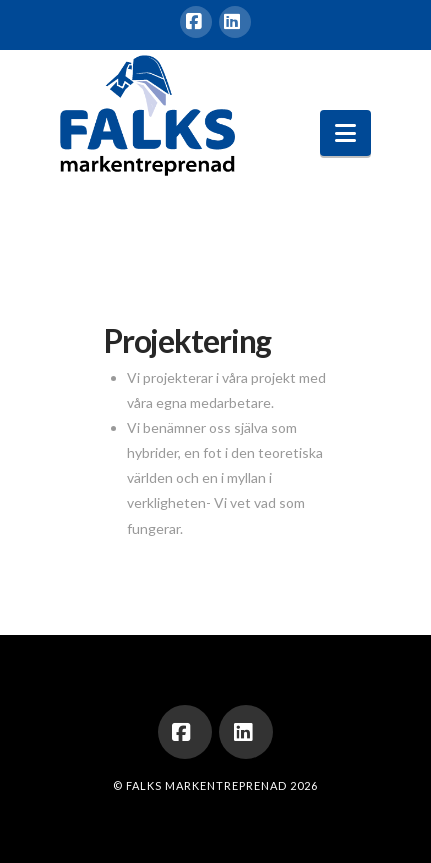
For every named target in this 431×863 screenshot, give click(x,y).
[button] (345, 133)
